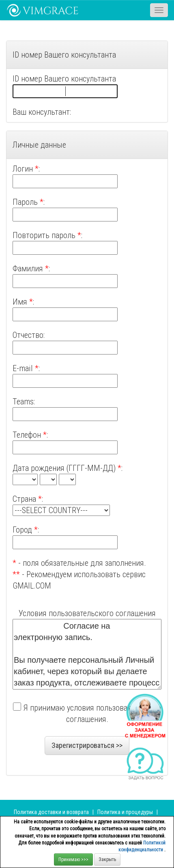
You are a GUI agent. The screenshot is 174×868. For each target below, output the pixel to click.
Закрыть (107, 859)
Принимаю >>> (73, 859)
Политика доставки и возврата (51, 812)
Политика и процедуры (126, 812)
